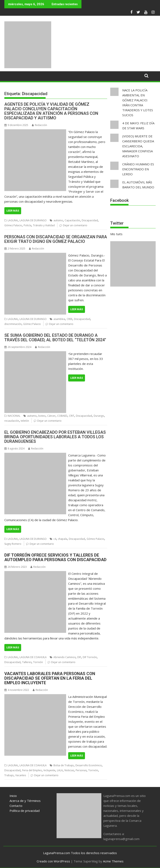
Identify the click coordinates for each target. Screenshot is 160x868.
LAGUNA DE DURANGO (33, 220)
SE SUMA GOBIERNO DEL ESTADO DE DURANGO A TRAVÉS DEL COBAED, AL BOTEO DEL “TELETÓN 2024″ (55, 338)
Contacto (16, 806)
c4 (55, 539)
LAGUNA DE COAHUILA (33, 657)
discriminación (13, 324)
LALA (60, 770)
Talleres (27, 662)
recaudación (12, 421)
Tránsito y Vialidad (44, 225)
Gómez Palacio (13, 225)
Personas (81, 770)
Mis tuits (116, 234)
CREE (70, 319)
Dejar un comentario (75, 225)
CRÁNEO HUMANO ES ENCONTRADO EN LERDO (138, 169)
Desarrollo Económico (89, 765)
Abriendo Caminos (65, 657)
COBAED (62, 416)
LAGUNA (13, 220)
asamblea (59, 319)
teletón (25, 421)
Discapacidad (90, 220)
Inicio (13, 796)
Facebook (119, 200)
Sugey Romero (13, 544)
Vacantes (21, 775)
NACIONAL (14, 416)
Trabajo (9, 775)
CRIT (72, 416)
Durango (99, 416)
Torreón (38, 662)
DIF (79, 657)
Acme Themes (113, 861)
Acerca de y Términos (25, 801)
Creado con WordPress (53, 861)
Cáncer (51, 416)
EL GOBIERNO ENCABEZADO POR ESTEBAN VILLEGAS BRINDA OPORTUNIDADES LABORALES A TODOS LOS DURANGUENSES (55, 437)
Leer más (13, 211)
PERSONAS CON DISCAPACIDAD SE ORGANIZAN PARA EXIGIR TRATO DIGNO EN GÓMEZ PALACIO (56, 239)
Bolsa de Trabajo (64, 765)
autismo (58, 220)
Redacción (39, 125)
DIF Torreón (90, 657)
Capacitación (72, 220)
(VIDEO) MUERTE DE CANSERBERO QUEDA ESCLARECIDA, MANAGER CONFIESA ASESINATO (138, 146)
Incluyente (49, 770)
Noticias (69, 770)
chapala (62, 539)
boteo (42, 416)
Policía (27, 225)
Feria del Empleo (32, 770)
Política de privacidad (25, 811)
